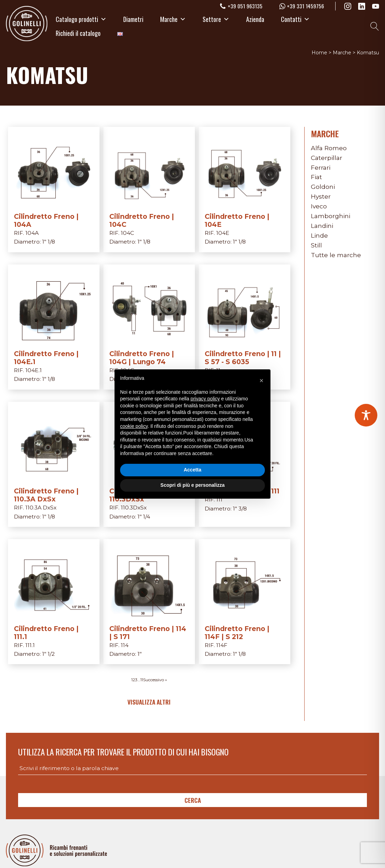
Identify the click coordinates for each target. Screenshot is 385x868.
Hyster (321, 196)
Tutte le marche (336, 255)
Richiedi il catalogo (78, 33)
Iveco (319, 206)
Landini (322, 226)
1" (140, 654)
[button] (261, 381)
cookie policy (134, 426)
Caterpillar (327, 158)
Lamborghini (331, 216)
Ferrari (321, 167)
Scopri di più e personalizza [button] (192, 485)
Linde (319, 235)
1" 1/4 (144, 517)
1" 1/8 (49, 242)
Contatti (295, 19)
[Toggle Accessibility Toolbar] (366, 415)
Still (316, 245)
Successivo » (155, 680)
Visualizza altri (149, 702)
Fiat (316, 177)
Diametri (133, 19)
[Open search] (375, 26)
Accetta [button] (193, 470)
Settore (216, 19)
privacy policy (205, 399)
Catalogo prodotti (81, 19)
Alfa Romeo (329, 148)
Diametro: (28, 242)
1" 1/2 (48, 654)
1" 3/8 (240, 509)
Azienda (255, 19)
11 (142, 680)
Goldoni (323, 187)
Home (319, 53)
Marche (173, 19)
